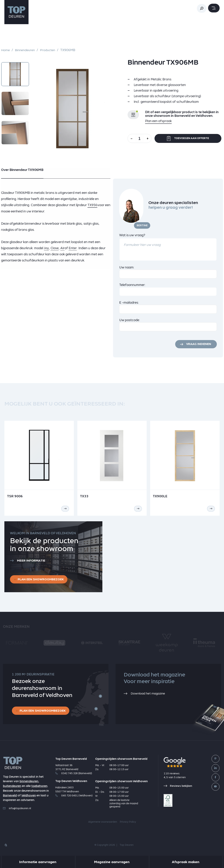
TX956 (92, 205)
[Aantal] (141, 138)
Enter (73, 248)
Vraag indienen (198, 344)
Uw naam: (127, 267)
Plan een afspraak (159, 121)
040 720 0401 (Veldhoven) (74, 797)
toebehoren (39, 787)
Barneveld (10, 796)
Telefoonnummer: (132, 285)
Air (63, 248)
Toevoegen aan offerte (189, 138)
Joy (46, 248)
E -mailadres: (129, 302)
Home (6, 50)
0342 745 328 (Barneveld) (74, 774)
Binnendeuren (25, 50)
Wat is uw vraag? (132, 235)
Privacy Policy (128, 823)
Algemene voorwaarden (103, 823)
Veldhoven (29, 796)
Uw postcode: (130, 320)
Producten (49, 50)
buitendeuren (12, 787)
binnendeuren (29, 782)
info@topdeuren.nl (17, 809)
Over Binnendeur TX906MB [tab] (22, 170)
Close (55, 248)
